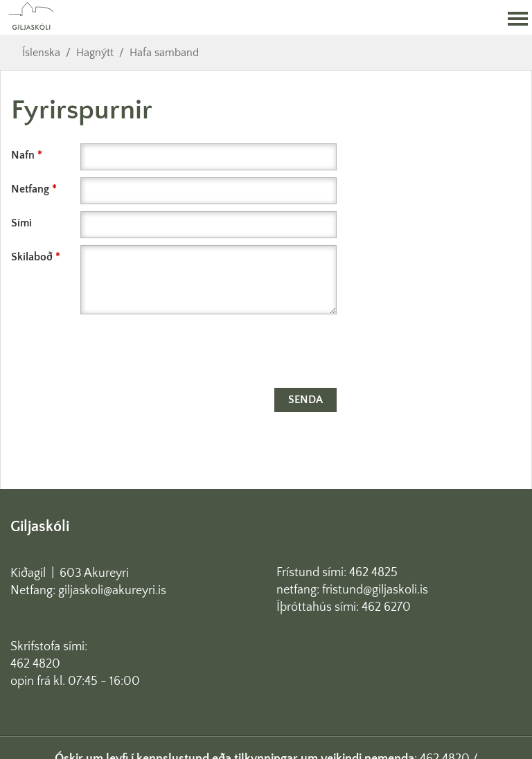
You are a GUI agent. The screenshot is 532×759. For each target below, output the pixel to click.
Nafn (23, 155)
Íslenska (41, 53)
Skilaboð (32, 257)
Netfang (30, 189)
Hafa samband (164, 53)
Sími (21, 223)
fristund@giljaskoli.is (375, 590)
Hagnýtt (95, 53)
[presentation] (116, 354)
